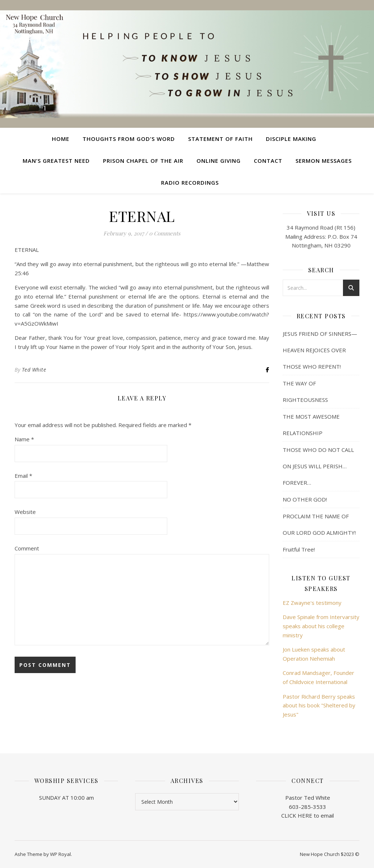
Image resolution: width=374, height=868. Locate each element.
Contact (268, 161)
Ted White (34, 370)
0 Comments (165, 233)
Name (24, 439)
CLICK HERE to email (308, 815)
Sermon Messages (324, 161)
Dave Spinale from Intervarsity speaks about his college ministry (321, 626)
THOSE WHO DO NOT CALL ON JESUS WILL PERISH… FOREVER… (318, 466)
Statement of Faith (220, 139)
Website (25, 512)
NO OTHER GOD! (305, 499)
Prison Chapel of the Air (143, 161)
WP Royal (60, 854)
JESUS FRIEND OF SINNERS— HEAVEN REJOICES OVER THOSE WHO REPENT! (320, 350)
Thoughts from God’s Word (129, 139)
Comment (27, 548)
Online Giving (219, 161)
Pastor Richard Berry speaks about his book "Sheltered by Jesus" (319, 705)
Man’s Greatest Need (56, 161)
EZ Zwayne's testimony (312, 603)
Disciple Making (291, 139)
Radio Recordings (190, 183)
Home (61, 139)
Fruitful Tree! (299, 549)
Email (23, 476)
